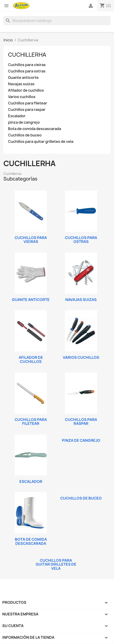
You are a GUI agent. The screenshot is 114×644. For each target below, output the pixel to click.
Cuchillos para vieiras (27, 65)
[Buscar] (57, 21)
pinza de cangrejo (24, 122)
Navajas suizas (21, 84)
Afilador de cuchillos (26, 90)
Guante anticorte (23, 78)
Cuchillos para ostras (27, 71)
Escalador (17, 116)
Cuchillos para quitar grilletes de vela (41, 142)
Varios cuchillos (22, 97)
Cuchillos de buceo (25, 135)
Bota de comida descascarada (34, 129)
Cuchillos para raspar (27, 110)
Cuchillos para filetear (28, 103)
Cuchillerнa (27, 55)
